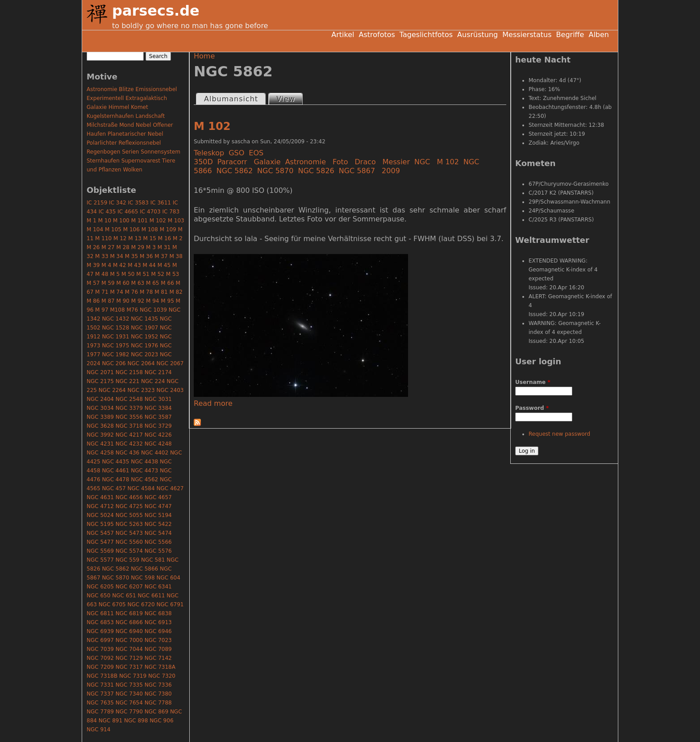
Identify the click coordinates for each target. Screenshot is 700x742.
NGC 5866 (144, 569)
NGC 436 (127, 453)
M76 (132, 310)
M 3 (151, 247)
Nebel (144, 125)
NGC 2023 (144, 354)
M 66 (167, 283)
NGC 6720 (141, 604)
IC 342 (118, 203)
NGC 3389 (100, 417)
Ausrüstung (477, 35)
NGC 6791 (170, 604)
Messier (396, 162)
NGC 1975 (115, 346)
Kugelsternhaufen (110, 116)
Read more (213, 403)
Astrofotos (377, 35)
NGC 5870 (275, 171)
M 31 (164, 247)
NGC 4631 (100, 497)
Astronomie (306, 162)
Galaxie (267, 162)
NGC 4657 (158, 497)
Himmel (119, 107)
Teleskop (209, 153)
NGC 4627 (170, 488)
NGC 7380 (158, 694)
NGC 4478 (115, 479)
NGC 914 (98, 729)
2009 (391, 171)
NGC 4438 (144, 462)
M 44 (149, 265)
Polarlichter (102, 143)
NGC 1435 (144, 319)
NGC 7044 (129, 649)
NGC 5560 (129, 542)
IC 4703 (150, 212)
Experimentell (105, 98)
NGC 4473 (144, 471)
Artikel (343, 35)
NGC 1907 (144, 328)
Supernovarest (141, 161)
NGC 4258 (100, 453)
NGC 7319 (133, 676)
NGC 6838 (158, 613)
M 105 (113, 229)
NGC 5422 (158, 524)
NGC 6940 (129, 631)
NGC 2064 (141, 363)
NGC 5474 (158, 533)
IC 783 (171, 212)
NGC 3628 (100, 426)
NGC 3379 (129, 408)
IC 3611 (161, 203)
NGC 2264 (112, 390)
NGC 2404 (100, 399)
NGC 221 (127, 381)
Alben (599, 35)
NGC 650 (98, 596)
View (289, 98)
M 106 (131, 229)
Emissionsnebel (156, 89)
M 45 (164, 265)
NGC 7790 (129, 712)
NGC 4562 (144, 479)
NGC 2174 (158, 372)
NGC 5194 (158, 515)
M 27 (108, 247)
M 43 (134, 265)
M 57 (93, 283)
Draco (365, 162)
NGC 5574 (129, 551)
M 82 (176, 292)
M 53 (173, 274)
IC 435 (107, 212)
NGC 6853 (100, 622)
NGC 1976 (144, 346)
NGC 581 (153, 560)
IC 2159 (97, 203)
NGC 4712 (100, 506)
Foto (340, 162)
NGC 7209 (100, 667)
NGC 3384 (158, 408)
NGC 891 (110, 721)
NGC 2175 (100, 381)
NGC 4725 (129, 506)
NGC (422, 162)
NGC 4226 (158, 435)
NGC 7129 (129, 658)
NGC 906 (161, 721)
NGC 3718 (129, 426)
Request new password (559, 434)
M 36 (146, 256)
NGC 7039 (100, 649)
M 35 (131, 256)
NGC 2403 (170, 390)
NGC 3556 (129, 417)
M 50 (128, 274)
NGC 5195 (100, 524)
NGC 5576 (158, 551)
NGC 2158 (129, 372)
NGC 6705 (112, 604)
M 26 (93, 247)
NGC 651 (124, 596)
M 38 (176, 256)
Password (532, 408)
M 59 (108, 283)
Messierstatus (527, 35)
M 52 (158, 274)
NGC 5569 (100, 551)
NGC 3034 (100, 408)
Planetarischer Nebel (135, 134)
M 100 (121, 221)
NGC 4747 (158, 506)
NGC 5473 (129, 533)
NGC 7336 (158, 685)
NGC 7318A (160, 667)
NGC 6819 (129, 613)
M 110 (103, 238)
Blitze (126, 89)
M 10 (105, 221)
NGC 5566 (158, 542)
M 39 (93, 265)
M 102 (212, 126)
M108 (117, 310)
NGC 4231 (100, 444)
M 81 (161, 292)
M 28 (123, 247)
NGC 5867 (357, 171)
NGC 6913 (158, 622)
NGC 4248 (158, 444)
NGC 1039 (153, 310)
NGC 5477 (100, 542)
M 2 (178, 238)
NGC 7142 (158, 658)
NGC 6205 (100, 587)
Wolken (133, 170)
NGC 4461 (115, 471)
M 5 (115, 274)
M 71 (102, 292)
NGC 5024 (100, 515)
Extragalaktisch (146, 98)
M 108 (150, 229)
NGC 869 (156, 712)
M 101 (140, 221)
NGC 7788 (158, 703)
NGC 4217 (129, 435)
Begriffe (570, 35)
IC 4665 (128, 212)
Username (533, 382)
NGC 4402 (155, 453)
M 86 (93, 301)
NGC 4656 (129, 497)
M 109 (168, 229)
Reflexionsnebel (140, 143)
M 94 (152, 301)
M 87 (108, 301)
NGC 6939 (100, 631)
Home (204, 56)
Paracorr (232, 162)
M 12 (120, 238)
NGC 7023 (158, 640)
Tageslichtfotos (426, 35)
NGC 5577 (100, 560)
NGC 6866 (129, 622)
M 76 (131, 292)
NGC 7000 (129, 640)
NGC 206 (114, 363)
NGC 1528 (115, 328)
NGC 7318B (102, 676)
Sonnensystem (160, 152)
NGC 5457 (100, 533)
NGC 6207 (129, 587)
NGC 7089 (158, 649)
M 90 (123, 301)
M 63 (138, 283)
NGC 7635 (100, 703)
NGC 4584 (141, 488)
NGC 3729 (158, 426)
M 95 (167, 301)
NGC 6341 (158, 587)
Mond (127, 125)
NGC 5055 (129, 515)
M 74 (116, 292)
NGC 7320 (162, 676)
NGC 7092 (100, 658)
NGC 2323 (141, 390)
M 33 (102, 256)
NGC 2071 (100, 372)
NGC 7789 (100, 712)
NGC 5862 (235, 171)
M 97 (102, 310)
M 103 (176, 221)
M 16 (165, 238)
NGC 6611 (151, 596)
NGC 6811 (100, 613)
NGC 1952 (144, 337)
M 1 (92, 221)
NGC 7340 (129, 694)
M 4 (106, 265)
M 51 (143, 274)
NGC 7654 (129, 703)
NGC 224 (153, 381)
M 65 (152, 283)
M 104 (95, 229)
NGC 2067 (170, 363)
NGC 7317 (129, 667)
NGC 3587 (158, 417)
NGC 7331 (100, 685)
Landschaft (150, 116)
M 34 (116, 256)
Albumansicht (231, 99)
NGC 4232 (129, 444)
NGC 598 (143, 578)
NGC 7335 (129, 685)
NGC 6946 (158, 631)
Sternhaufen (103, 161)
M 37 (161, 256)
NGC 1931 (115, 337)
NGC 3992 (100, 435)
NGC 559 (127, 560)
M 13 (135, 238)
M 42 (119, 265)
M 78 (146, 292)
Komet (139, 107)
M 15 (150, 238)
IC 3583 (138, 203)
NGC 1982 (115, 354)
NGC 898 (136, 721)
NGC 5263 (129, 524)
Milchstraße (102, 125)
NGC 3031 (158, 399)
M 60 (123, 283)
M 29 (138, 247)
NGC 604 (168, 578)
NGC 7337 (100, 694)
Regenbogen (103, 152)
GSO (236, 153)
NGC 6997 (100, 640)
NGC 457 (114, 488)
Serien (130, 152)
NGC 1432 (115, 319)
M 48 (102, 274)
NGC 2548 (129, 399)
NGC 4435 (115, 462)
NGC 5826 (316, 171)
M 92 (138, 301)
